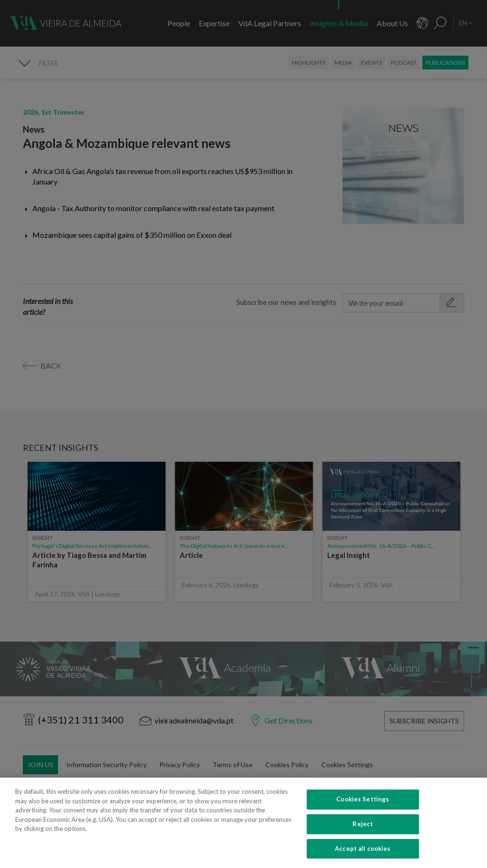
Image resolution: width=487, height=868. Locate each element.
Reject (363, 840)
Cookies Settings (363, 816)
